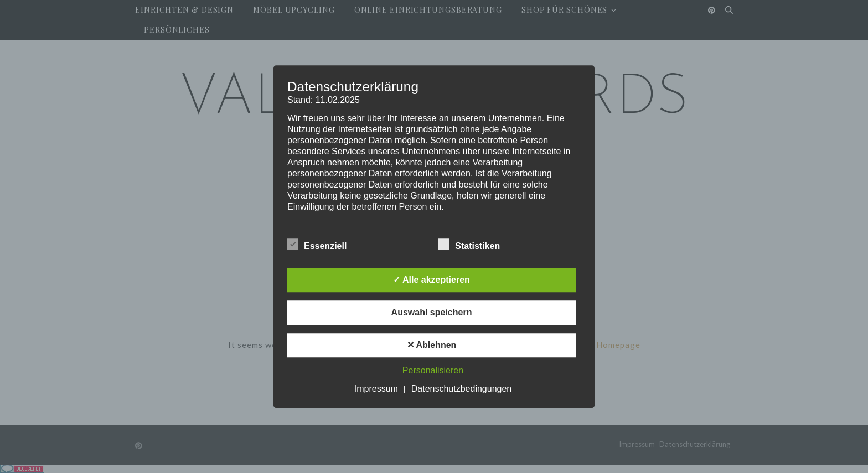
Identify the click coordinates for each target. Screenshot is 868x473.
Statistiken (469, 244)
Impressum (376, 389)
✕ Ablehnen (432, 345)
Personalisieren (433, 370)
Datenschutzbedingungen (461, 389)
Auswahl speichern (432, 312)
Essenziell (317, 244)
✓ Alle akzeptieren (432, 280)
